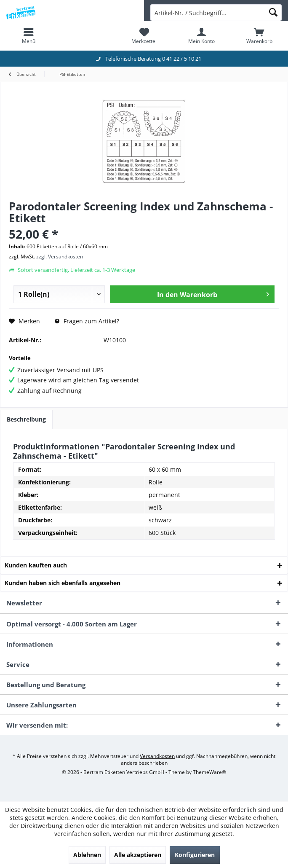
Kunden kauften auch (36, 565)
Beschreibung (26, 419)
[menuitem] (29, 36)
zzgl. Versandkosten (60, 257)
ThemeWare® (209, 772)
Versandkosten (157, 756)
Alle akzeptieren (138, 855)
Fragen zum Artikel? (87, 321)
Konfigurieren (195, 855)
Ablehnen (87, 855)
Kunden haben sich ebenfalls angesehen (63, 583)
